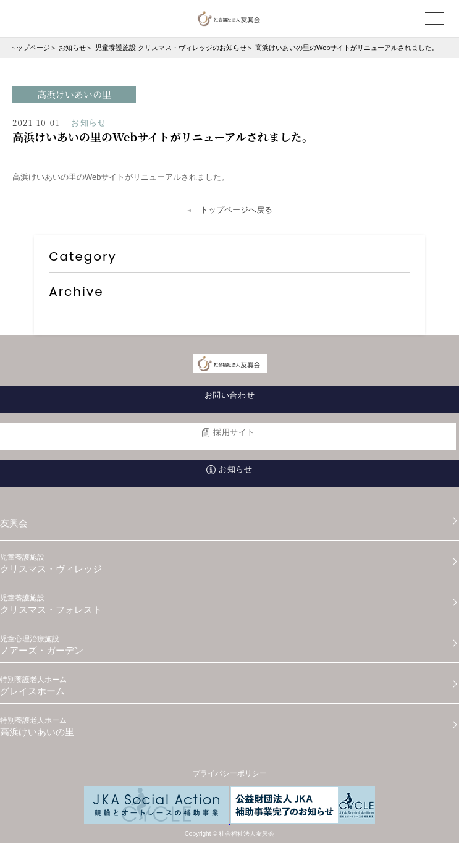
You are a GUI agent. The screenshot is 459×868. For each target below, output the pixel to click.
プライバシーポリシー (230, 773)
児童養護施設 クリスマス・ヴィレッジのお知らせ (171, 48)
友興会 (14, 523)
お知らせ (235, 469)
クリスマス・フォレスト (229, 604)
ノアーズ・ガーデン (229, 645)
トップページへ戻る (236, 210)
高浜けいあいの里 (229, 727)
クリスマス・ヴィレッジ (229, 563)
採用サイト (234, 432)
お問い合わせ (229, 395)
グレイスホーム (229, 686)
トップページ (30, 48)
